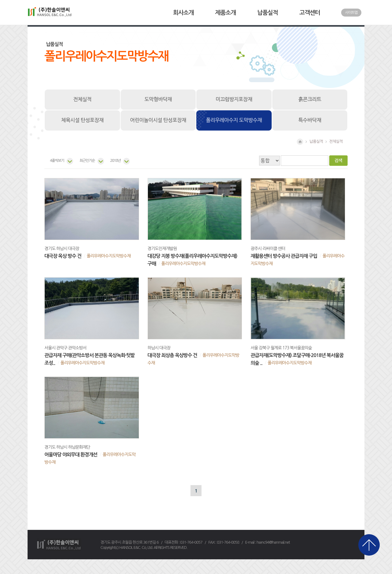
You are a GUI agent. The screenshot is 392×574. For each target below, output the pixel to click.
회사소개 (183, 13)
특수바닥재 (310, 120)
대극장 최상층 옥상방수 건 (172, 355)
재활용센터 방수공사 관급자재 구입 (284, 256)
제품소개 (226, 13)
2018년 (115, 161)
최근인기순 (87, 161)
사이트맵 (351, 13)
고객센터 (310, 13)
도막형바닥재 (158, 99)
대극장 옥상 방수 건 (63, 256)
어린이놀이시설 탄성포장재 (158, 120)
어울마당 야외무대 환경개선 (71, 455)
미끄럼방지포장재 (234, 99)
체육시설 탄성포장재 (82, 120)
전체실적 (82, 99)
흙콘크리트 (310, 99)
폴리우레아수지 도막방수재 (234, 120)
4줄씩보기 (57, 161)
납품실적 (268, 13)
